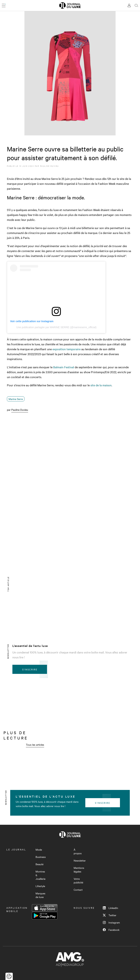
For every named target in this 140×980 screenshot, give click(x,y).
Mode (39, 850)
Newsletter (80, 860)
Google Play (45, 916)
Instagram (111, 922)
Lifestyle (40, 886)
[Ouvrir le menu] (4, 5)
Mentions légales (79, 870)
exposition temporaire (67, 349)
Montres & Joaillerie (40, 875)
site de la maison (101, 385)
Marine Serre (16, 399)
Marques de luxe (40, 895)
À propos (78, 851)
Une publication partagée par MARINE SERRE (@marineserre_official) (57, 327)
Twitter (110, 915)
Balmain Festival (64, 367)
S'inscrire (30, 669)
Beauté (39, 864)
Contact (78, 890)
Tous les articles (35, 745)
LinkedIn (110, 908)
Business (41, 857)
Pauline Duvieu (49, 166)
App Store (45, 908)
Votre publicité (78, 881)
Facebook (111, 930)
